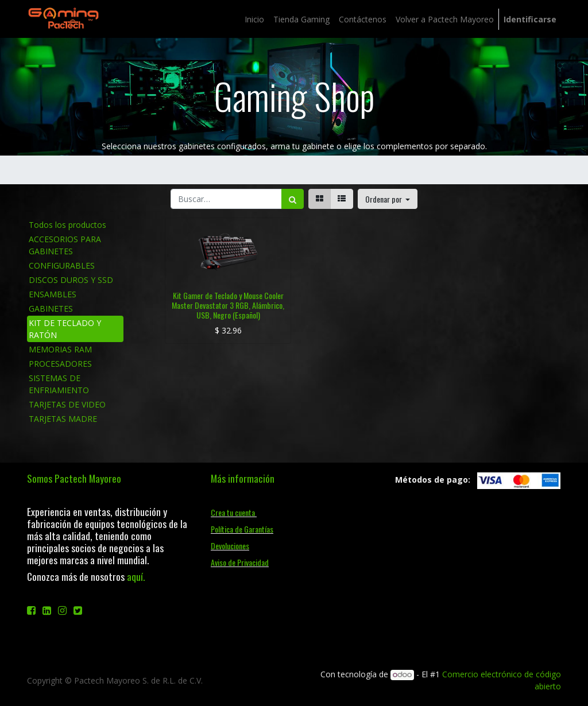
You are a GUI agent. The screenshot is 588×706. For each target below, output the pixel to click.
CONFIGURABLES (62, 265)
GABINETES (51, 309)
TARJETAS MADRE (63, 419)
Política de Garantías (242, 529)
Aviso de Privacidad (240, 562)
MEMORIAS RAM (60, 349)
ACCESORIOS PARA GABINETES (65, 245)
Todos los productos (67, 225)
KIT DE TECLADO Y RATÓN (65, 329)
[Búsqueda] (293, 199)
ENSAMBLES (53, 294)
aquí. (136, 576)
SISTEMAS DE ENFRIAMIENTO (59, 384)
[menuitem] (254, 19)
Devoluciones (230, 546)
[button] (388, 199)
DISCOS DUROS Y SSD (71, 280)
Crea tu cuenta (234, 512)
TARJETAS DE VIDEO (67, 404)
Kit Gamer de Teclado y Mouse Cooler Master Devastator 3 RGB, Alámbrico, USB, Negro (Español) (228, 305)
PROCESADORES (60, 364)
